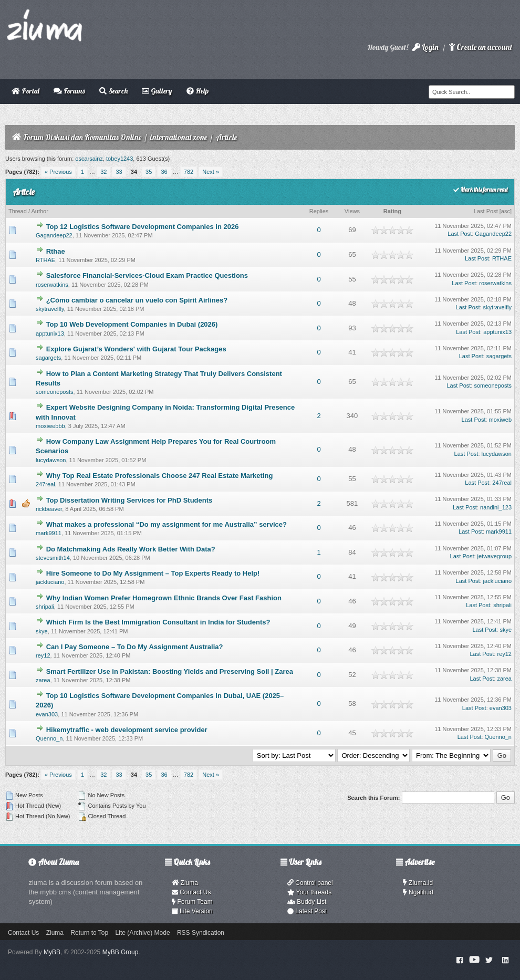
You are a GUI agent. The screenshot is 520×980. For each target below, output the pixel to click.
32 (103, 172)
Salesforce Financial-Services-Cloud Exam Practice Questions (147, 275)
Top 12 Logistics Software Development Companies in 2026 (143, 227)
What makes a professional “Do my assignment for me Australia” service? (167, 524)
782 (189, 172)
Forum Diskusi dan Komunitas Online (82, 137)
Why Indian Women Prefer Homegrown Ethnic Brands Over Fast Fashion (164, 598)
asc (506, 211)
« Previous (58, 172)
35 (149, 172)
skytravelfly (50, 309)
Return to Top (89, 933)
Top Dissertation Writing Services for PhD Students (129, 500)
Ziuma (185, 883)
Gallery (157, 91)
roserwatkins (52, 285)
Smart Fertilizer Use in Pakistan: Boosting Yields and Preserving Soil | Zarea (170, 671)
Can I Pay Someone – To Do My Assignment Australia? (135, 647)
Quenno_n (49, 738)
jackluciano (50, 582)
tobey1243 (119, 159)
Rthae (56, 251)
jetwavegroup (495, 556)
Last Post (486, 211)
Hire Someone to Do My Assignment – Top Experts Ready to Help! (153, 573)
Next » (211, 172)
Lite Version (192, 911)
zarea (43, 680)
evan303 (47, 714)
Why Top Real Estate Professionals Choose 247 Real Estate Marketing (160, 476)
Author (39, 211)
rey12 (43, 655)
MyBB (52, 952)
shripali (45, 607)
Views (352, 211)
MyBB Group (121, 952)
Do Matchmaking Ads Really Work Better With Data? (131, 549)
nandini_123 (496, 507)
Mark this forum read (480, 190)
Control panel (310, 883)
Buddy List (307, 902)
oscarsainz (89, 159)
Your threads (309, 892)
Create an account (481, 47)
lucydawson (51, 460)
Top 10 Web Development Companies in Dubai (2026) (132, 324)
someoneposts (55, 392)
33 (119, 172)
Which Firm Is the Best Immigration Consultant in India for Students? (158, 622)
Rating (392, 211)
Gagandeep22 (54, 235)
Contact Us (191, 892)
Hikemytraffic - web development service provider (127, 730)
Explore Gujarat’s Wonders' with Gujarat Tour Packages (136, 349)
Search (113, 91)
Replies (319, 211)
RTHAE (45, 260)
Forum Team (192, 902)
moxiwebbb (50, 426)
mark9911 (49, 533)
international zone (179, 137)
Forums (69, 91)
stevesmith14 (53, 558)
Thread (18, 211)
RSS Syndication (201, 933)
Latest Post (307, 911)
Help (197, 91)
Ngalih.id (418, 892)
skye (42, 631)
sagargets (48, 358)
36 (164, 172)
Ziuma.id (418, 883)
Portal (25, 91)
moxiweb (500, 420)
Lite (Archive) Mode (143, 933)
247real (45, 484)
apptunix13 (50, 333)
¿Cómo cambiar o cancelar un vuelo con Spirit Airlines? (137, 300)
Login (425, 47)
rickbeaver (49, 509)
